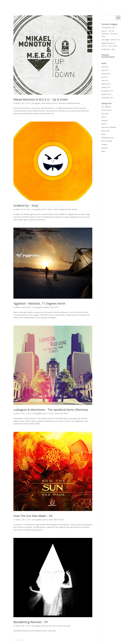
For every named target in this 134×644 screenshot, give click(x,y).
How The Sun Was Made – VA (33, 516)
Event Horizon (46, 103)
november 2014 (107, 91)
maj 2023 (105, 67)
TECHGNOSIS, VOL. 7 (109, 28)
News (34, 5)
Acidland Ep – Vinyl (26, 205)
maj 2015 (105, 81)
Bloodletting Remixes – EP (31, 622)
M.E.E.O (86, 5)
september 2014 (107, 98)
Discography (73, 5)
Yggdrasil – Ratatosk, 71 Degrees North (39, 303)
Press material (122, 5)
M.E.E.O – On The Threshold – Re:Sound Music (109, 34)
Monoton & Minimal (66, 103)
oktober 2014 (106, 94)
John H (44, 209)
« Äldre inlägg (18, 640)
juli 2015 (104, 77)
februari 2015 (106, 84)
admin (18, 103)
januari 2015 (106, 87)
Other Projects (101, 5)
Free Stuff (105, 114)
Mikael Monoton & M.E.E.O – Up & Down (41, 99)
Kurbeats (46, 307)
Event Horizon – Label (51, 5)
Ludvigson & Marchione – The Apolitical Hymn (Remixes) (51, 410)
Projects (104, 144)
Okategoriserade (65, 209)
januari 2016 (106, 74)
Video (103, 151)
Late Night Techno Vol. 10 (111, 40)
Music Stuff (54, 307)
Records (77, 103)
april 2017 (105, 70)
